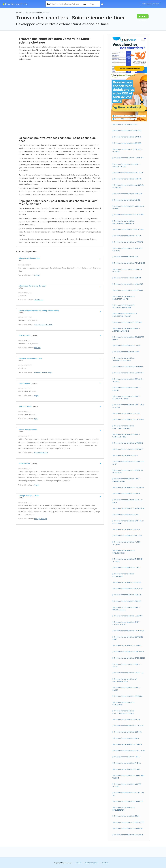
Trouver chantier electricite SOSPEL (127, 413)
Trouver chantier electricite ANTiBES (128, 131)
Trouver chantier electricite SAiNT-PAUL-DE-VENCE (128, 406)
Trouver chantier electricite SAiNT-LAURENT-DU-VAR (126, 165)
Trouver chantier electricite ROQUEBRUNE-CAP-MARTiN (123, 222)
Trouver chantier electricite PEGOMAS (128, 290)
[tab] (60, 259)
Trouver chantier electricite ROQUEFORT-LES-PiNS (123, 298)
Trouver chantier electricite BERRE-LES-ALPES (128, 638)
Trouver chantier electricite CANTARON (129, 652)
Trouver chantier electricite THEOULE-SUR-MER (128, 560)
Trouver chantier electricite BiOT (126, 257)
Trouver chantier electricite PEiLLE (127, 494)
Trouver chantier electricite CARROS (128, 236)
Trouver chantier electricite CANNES (128, 137)
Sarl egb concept (41, 519)
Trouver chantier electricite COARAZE (128, 744)
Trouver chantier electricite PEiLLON (128, 595)
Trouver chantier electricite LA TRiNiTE (128, 242)
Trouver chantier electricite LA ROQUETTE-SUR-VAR (125, 680)
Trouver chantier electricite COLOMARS (129, 419)
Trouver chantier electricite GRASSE (127, 143)
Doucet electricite (41, 452)
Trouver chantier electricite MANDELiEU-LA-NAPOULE (129, 186)
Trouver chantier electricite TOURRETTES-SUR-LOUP (123, 359)
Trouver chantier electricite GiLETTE (127, 582)
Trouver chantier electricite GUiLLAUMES (129, 751)
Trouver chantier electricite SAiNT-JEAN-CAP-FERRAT (128, 522)
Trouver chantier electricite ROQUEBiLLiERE (123, 552)
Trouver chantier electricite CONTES (128, 278)
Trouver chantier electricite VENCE (127, 200)
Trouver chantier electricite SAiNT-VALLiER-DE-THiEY (126, 436)
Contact (105, 863)
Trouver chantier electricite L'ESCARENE (129, 487)
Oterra (37, 485)
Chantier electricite (15, 4)
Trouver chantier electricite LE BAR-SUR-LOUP (128, 463)
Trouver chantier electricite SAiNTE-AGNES (127, 665)
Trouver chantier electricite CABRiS (127, 567)
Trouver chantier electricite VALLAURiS (129, 173)
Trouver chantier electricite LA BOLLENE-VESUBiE (129, 777)
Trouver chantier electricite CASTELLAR (129, 673)
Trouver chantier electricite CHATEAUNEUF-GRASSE (123, 427)
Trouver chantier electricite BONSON (128, 732)
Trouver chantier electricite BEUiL (127, 816)
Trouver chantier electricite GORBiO (128, 601)
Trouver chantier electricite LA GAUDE (128, 284)
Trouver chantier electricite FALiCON (128, 536)
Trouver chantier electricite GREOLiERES (129, 822)
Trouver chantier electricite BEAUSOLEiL (129, 215)
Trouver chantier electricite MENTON (128, 179)
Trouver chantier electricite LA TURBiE (128, 443)
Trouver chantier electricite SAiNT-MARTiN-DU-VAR (126, 480)
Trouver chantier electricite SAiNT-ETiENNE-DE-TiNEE (126, 623)
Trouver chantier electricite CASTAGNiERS (123, 575)
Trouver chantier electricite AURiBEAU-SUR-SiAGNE (128, 471)
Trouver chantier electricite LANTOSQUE (129, 631)
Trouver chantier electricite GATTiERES (129, 367)
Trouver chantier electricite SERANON (128, 829)
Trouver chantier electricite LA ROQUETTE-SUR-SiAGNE (125, 315)
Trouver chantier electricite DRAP (127, 352)
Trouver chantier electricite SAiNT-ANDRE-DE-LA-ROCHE (126, 330)
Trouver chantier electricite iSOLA (127, 738)
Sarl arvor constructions (43, 324)
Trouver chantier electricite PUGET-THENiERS (127, 543)
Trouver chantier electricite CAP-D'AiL (128, 322)
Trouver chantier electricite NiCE (126, 124)
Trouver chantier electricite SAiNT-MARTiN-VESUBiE (126, 609)
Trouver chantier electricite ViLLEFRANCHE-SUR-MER (123, 306)
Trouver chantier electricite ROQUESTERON (123, 809)
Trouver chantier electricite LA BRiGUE (128, 801)
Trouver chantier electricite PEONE (127, 719)
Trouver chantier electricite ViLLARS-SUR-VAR (127, 785)
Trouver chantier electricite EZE (126, 455)
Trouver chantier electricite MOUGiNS (128, 194)
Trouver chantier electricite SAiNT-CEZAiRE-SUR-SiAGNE (126, 397)
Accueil (19, 13)
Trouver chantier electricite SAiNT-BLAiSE (126, 689)
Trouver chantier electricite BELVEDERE (129, 726)
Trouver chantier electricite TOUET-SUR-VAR (128, 794)
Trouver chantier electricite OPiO (126, 515)
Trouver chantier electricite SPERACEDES (129, 658)
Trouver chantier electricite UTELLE (127, 757)
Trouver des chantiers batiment (38, 13)
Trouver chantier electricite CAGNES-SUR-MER (127, 150)
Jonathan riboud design (43, 372)
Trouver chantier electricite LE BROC (128, 645)
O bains (37, 275)
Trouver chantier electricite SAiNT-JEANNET (126, 389)
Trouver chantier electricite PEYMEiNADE (129, 263)
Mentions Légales (92, 863)
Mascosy (38, 348)
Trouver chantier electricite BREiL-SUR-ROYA (128, 501)
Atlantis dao (39, 300)
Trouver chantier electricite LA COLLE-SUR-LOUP (128, 270)
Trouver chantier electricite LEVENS (127, 346)
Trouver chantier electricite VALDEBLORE (123, 704)
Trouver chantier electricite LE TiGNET (128, 449)
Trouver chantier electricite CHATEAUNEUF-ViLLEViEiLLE (123, 712)
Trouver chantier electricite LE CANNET (129, 158)
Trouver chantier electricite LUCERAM (128, 616)
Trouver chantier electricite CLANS (127, 769)
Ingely (37, 396)
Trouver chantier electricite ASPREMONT (129, 508)
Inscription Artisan (151, 4)
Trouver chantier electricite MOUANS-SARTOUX (127, 249)
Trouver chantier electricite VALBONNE (129, 229)
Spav (36, 419)
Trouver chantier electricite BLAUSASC (128, 589)
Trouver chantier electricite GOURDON (129, 835)
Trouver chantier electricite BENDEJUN (129, 696)
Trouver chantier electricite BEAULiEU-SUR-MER (128, 380)
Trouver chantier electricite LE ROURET (129, 373)
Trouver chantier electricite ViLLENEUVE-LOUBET (129, 207)
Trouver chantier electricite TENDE (127, 529)
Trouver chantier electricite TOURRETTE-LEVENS (128, 338)
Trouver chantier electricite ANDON (127, 763)
